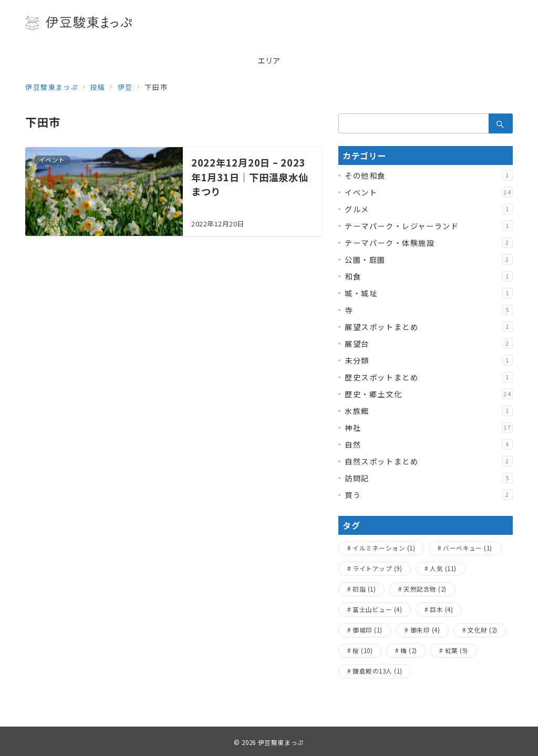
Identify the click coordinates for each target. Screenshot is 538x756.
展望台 (429, 344)
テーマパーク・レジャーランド (429, 226)
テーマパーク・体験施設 (429, 243)
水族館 (429, 411)
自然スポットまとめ (429, 461)
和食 (429, 276)
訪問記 (429, 478)
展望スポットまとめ (429, 327)
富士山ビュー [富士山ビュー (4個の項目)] (377, 609)
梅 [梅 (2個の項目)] (408, 650)
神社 (429, 428)
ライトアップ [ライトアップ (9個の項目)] (377, 568)
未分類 (429, 360)
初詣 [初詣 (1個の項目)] (364, 589)
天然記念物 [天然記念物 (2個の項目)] (425, 589)
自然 (429, 444)
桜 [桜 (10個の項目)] (363, 650)
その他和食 (429, 175)
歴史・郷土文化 (429, 394)
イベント (429, 192)
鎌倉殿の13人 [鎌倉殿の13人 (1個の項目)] (377, 671)
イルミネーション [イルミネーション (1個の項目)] (384, 548)
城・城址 (429, 293)
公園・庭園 (429, 260)
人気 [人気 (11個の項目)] (443, 568)
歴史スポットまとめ (429, 377)
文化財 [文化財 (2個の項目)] (482, 630)
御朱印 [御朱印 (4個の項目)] (425, 630)
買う (429, 495)
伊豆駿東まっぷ (281, 742)
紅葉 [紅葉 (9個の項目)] (457, 650)
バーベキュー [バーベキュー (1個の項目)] (468, 548)
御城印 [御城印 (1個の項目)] (367, 630)
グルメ (429, 209)
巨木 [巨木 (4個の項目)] (441, 609)
